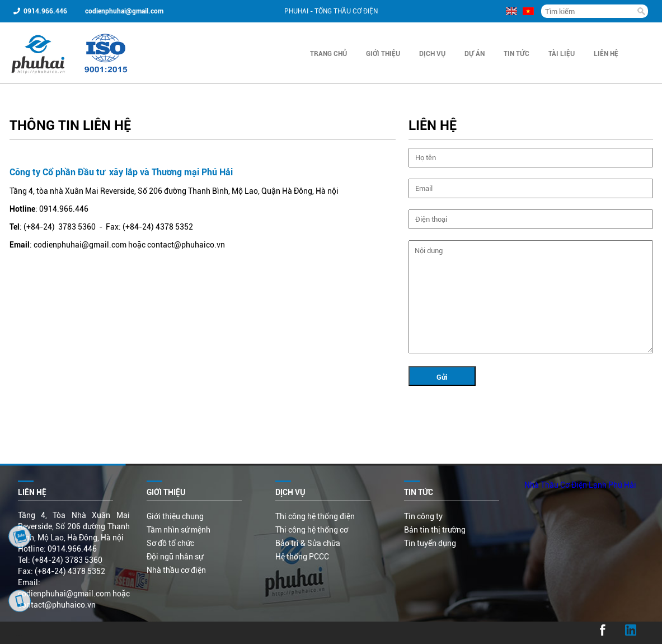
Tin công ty (423, 516)
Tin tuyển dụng (430, 543)
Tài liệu (562, 54)
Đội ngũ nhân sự (175, 557)
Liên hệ (606, 54)
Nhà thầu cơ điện (176, 570)
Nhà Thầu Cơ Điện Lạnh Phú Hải (580, 485)
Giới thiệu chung (175, 516)
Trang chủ (328, 54)
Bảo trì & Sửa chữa (308, 543)
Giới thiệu (383, 54)
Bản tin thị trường (435, 530)
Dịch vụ (432, 54)
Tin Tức (517, 54)
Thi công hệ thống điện (315, 516)
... (19, 633)
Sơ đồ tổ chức (170, 543)
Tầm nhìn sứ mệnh (179, 530)
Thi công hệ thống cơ (312, 530)
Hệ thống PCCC (302, 557)
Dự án (475, 54)
